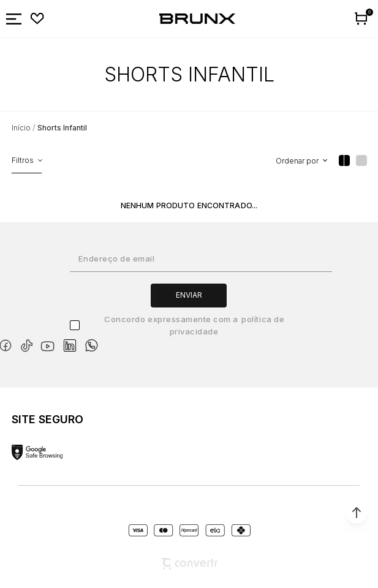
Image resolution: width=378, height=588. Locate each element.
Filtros (23, 160)
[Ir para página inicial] (21, 128)
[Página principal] (197, 19)
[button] (357, 513)
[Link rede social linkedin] (74, 340)
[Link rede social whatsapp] (91, 339)
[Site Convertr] (189, 564)
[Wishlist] (37, 19)
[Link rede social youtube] (51, 340)
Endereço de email (116, 258)
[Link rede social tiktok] (29, 343)
